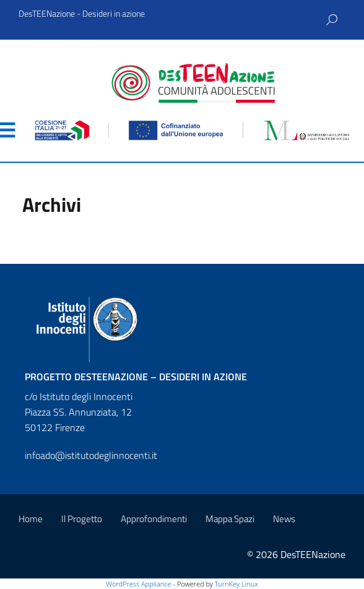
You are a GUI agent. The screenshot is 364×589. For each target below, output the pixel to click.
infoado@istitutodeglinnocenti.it (91, 455)
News (284, 519)
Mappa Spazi (230, 519)
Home (31, 519)
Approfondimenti (154, 519)
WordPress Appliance (138, 584)
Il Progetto (82, 519)
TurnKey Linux (236, 584)
